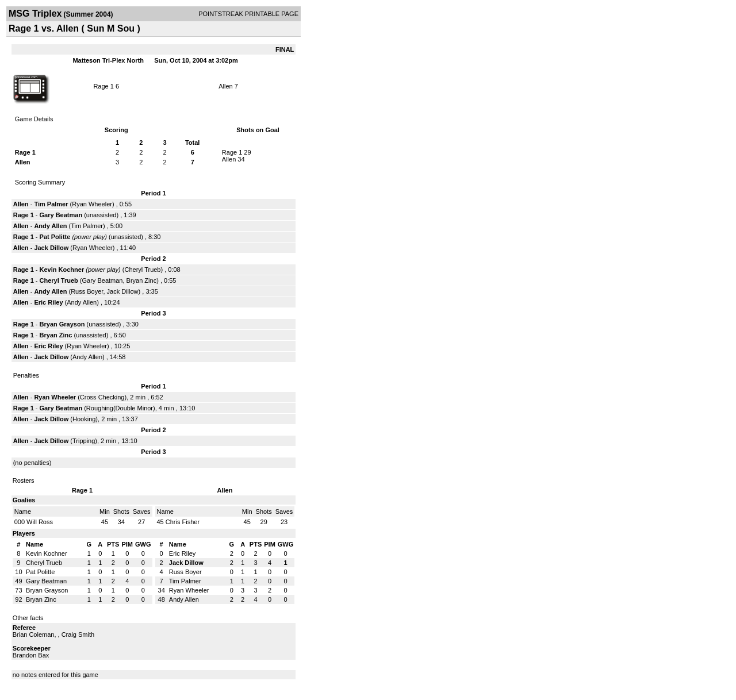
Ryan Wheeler (92, 204)
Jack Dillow (51, 248)
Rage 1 (103, 86)
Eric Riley (48, 302)
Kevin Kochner (62, 270)
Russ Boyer (87, 291)
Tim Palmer (51, 204)
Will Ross (40, 522)
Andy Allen (50, 226)
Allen (225, 86)
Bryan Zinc (142, 280)
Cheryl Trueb (143, 270)
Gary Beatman (61, 215)
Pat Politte (55, 237)
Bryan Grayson (62, 324)
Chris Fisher (183, 522)
